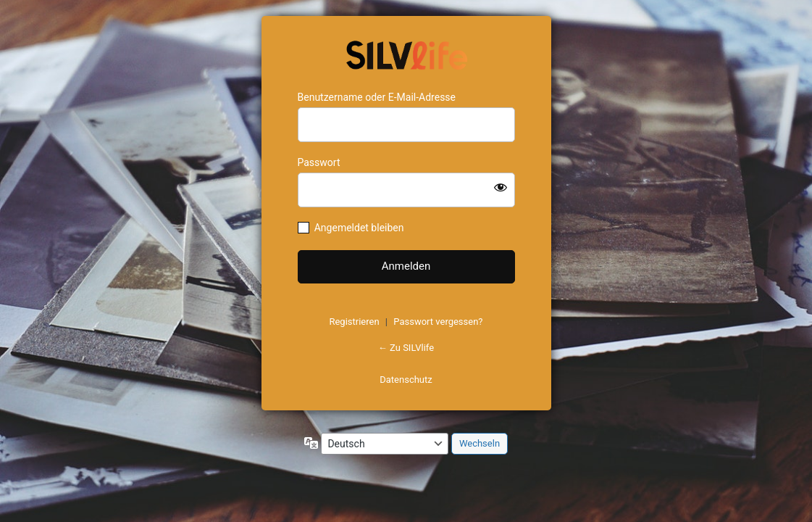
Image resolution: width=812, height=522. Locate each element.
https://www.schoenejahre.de (406, 54)
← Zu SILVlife (406, 348)
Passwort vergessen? (438, 322)
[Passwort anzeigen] (501, 187)
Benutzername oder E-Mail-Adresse (377, 97)
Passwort (319, 162)
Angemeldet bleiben (359, 228)
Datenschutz (406, 380)
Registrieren (354, 322)
